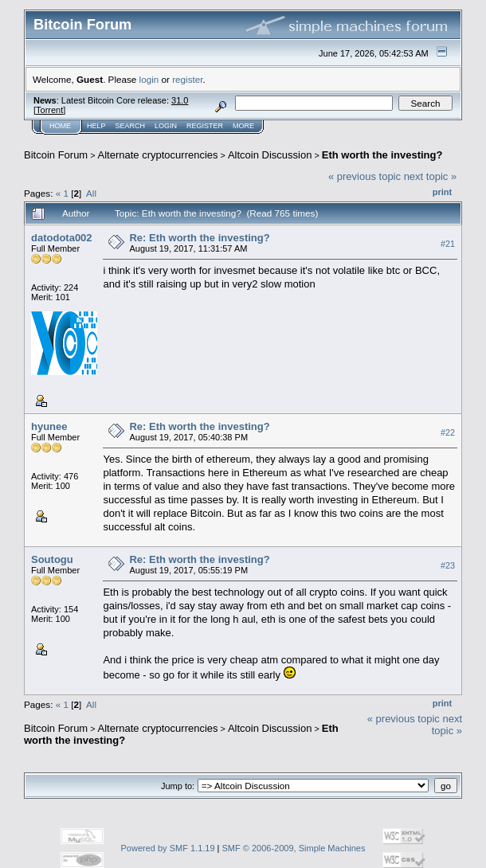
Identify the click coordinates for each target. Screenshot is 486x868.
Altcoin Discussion (270, 155)
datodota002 (62, 238)
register (187, 79)
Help (96, 126)
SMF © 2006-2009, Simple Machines (294, 848)
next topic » (431, 176)
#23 (448, 565)
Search (131, 126)
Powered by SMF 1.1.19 (168, 848)
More (243, 126)
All (91, 193)
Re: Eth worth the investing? (199, 238)
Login (166, 126)
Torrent (49, 110)
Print (442, 192)
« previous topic (364, 176)
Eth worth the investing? (382, 155)
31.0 (180, 100)
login (149, 79)
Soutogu (52, 559)
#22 (448, 432)
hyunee (49, 426)
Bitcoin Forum (56, 155)
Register (205, 126)
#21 (448, 244)
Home (60, 126)
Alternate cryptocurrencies (158, 155)
